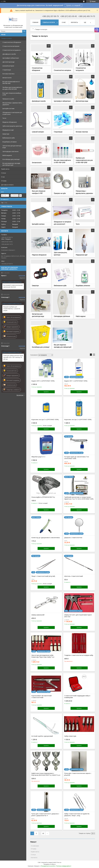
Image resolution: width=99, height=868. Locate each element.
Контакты (74, 22)
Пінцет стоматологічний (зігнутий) (43, 576)
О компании (35, 846)
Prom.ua (59, 862)
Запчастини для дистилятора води (12, 147)
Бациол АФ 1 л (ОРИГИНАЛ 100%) (76, 381)
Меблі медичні (7, 155)
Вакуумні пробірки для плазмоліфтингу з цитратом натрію (12, 309)
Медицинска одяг (8, 130)
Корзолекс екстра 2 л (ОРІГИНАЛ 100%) (78, 420)
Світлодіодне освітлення (10, 151)
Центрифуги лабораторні (11, 58)
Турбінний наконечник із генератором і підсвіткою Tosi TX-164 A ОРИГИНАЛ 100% (79, 498)
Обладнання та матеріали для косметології (12, 113)
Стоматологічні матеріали (11, 46)
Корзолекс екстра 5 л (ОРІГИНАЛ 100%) (45, 420)
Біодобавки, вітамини (10, 142)
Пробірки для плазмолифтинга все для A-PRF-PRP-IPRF (12, 88)
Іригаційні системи (8, 108)
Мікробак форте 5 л (38, 457)
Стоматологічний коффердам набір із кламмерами (77, 697)
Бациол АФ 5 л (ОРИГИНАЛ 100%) (43, 381)
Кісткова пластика (8, 74)
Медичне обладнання (10, 122)
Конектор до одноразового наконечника (46, 538)
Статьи (4, 173)
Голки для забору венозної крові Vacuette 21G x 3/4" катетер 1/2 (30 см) (13, 357)
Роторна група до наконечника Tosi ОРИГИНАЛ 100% (77, 458)
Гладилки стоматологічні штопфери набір (79, 655)
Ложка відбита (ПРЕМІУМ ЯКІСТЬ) (43, 497)
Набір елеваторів (70, 736)
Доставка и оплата (7, 185)
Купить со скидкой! (73, 5)
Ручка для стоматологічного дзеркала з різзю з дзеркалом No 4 (45, 815)
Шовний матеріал (8, 66)
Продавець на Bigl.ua (49, 864)
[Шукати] (24, 31)
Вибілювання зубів (9, 138)
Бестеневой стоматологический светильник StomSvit (13, 286)
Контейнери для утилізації (11, 159)
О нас (3, 177)
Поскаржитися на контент (48, 866)
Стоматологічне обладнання (12, 42)
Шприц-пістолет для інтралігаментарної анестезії (78, 616)
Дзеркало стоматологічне (73, 538)
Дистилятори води (8, 62)
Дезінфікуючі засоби (9, 54)
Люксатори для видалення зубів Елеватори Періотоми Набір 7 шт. (43, 656)
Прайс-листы (5, 169)
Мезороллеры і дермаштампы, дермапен (12, 104)
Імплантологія (7, 78)
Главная (35, 22)
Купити (46, 392)
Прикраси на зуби (8, 99)
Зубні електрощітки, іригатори (12, 126)
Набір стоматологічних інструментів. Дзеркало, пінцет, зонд (77, 815)
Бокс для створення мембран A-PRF (12, 94)
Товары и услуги (6, 38)
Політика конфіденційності (64, 866)
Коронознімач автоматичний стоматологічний (41, 697)
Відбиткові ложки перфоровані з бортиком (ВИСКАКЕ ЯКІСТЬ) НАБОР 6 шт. (46, 774)
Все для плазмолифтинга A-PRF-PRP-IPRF (11, 82)
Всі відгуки (20, 395)
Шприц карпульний (38, 615)
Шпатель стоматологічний (73, 576)
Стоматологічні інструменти (12, 50)
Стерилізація (7, 70)
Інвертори (6, 134)
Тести (4, 118)
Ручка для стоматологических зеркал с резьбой (78, 774)
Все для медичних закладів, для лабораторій (11, 164)
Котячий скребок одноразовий (42, 736)
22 (43, 833)
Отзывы (4, 181)
